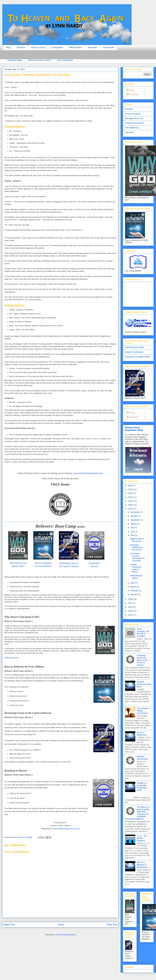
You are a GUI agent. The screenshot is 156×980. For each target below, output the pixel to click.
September (136, 520)
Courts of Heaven (133, 114)
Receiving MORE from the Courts (136, 547)
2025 (131, 486)
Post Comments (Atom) (66, 935)
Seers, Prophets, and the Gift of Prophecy (143, 633)
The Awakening (132, 128)
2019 (131, 509)
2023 (131, 493)
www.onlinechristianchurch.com (88, 473)
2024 (131, 489)
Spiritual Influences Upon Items (144, 684)
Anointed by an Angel (134, 347)
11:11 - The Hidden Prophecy (142, 838)
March (134, 587)
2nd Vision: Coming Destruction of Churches (137, 557)
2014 (131, 615)
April (133, 583)
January (134, 594)
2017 (131, 603)
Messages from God (134, 118)
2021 (131, 501)
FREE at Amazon (12, 658)
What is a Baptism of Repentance (142, 865)
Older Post (112, 925)
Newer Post (9, 925)
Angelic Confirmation (134, 352)
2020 (131, 505)
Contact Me (109, 47)
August (134, 524)
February (135, 591)
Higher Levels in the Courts (137, 540)
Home (61, 925)
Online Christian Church (40, 60)
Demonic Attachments (142, 758)
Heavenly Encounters (135, 123)
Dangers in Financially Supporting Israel (142, 786)
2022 (131, 497)
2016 (131, 607)
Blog (8, 47)
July (133, 528)
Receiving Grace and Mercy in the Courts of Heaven (142, 660)
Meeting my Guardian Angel (137, 357)
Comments (133, 94)
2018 (131, 599)
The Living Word (65, 60)
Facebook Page (15, 60)
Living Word (57, 47)
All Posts (21, 47)
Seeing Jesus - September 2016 (134, 429)
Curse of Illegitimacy (142, 734)
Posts (130, 90)
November (135, 512)
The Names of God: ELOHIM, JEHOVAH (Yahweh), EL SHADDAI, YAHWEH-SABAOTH (137, 813)
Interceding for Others (136, 577)
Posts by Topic (38, 47)
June (133, 532)
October (134, 516)
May (133, 535)
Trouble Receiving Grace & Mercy (135, 568)
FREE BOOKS (75, 47)
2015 (131, 611)
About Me (93, 47)
